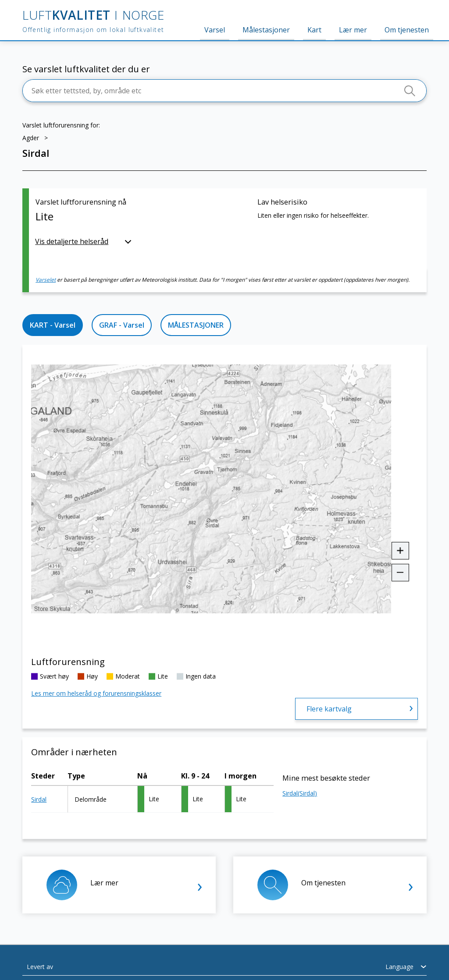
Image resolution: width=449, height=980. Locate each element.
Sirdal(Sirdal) (300, 793)
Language (399, 967)
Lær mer (353, 30)
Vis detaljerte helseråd (72, 241)
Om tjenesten (407, 30)
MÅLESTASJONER (196, 325)
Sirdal (39, 799)
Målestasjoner (266, 30)
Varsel (215, 30)
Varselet (46, 280)
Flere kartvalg (329, 709)
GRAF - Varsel (122, 325)
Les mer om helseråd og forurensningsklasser (96, 693)
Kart (314, 30)
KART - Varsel (53, 325)
